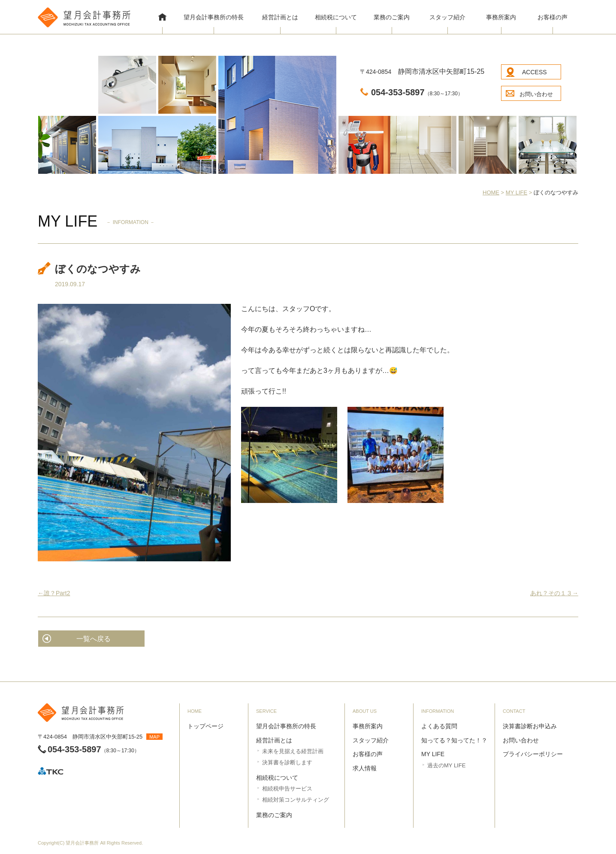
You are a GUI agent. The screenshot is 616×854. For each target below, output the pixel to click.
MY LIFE (433, 754)
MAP (154, 737)
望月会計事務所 (82, 843)
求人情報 (365, 768)
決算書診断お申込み (530, 726)
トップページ (205, 726)
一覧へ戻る (94, 639)
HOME (162, 18)
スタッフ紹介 (447, 17)
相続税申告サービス (287, 789)
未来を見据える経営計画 (293, 751)
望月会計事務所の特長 (214, 17)
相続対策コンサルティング (296, 800)
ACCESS (534, 72)
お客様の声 (553, 17)
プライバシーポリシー (533, 754)
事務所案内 (501, 17)
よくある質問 (439, 726)
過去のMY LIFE (446, 765)
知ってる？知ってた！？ (454, 740)
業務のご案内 (392, 17)
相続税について (336, 17)
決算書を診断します (287, 762)
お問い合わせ (536, 94)
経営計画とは (280, 17)
